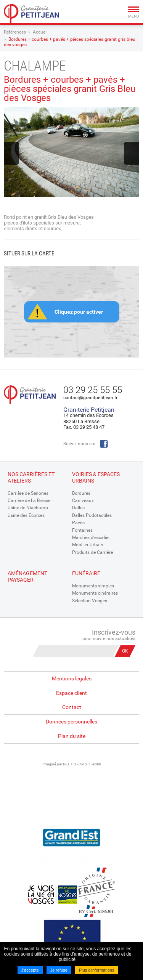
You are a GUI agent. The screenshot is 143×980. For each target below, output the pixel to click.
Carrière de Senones (28, 493)
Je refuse (59, 970)
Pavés (78, 523)
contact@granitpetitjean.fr (90, 398)
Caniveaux (83, 500)
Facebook (104, 444)
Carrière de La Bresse (29, 500)
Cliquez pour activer (79, 312)
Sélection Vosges (90, 601)
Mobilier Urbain (88, 545)
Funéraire (86, 573)
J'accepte (30, 970)
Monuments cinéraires (95, 593)
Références (15, 32)
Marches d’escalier (91, 537)
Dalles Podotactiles (92, 515)
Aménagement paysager (27, 577)
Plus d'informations (97, 970)
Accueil (40, 32)
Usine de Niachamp (28, 508)
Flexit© (95, 764)
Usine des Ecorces (26, 515)
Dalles (78, 508)
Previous (11, 153)
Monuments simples (93, 586)
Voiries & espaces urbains (96, 477)
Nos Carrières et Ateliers (31, 477)
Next (132, 153)
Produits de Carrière (92, 552)
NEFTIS (69, 764)
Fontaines (82, 530)
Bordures (81, 493)
